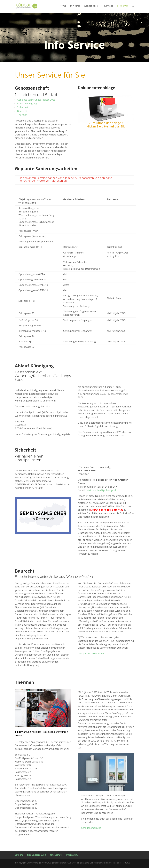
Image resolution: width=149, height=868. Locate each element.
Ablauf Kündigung (27, 103)
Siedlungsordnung (36, 855)
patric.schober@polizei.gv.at (101, 490)
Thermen (22, 115)
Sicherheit (23, 107)
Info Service (122, 6)
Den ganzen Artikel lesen (92, 654)
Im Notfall (75, 6)
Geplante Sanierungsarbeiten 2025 (36, 100)
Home (63, 6)
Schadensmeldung (91, 828)
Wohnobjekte (91, 6)
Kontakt (109, 6)
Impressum (72, 855)
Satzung (19, 855)
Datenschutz (56, 855)
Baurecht (22, 111)
